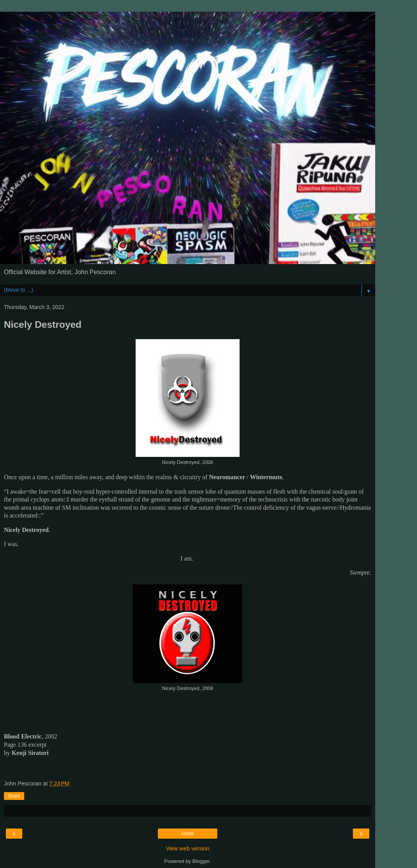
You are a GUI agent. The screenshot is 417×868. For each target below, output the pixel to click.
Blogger (201, 861)
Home (188, 834)
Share (14, 796)
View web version (188, 848)
